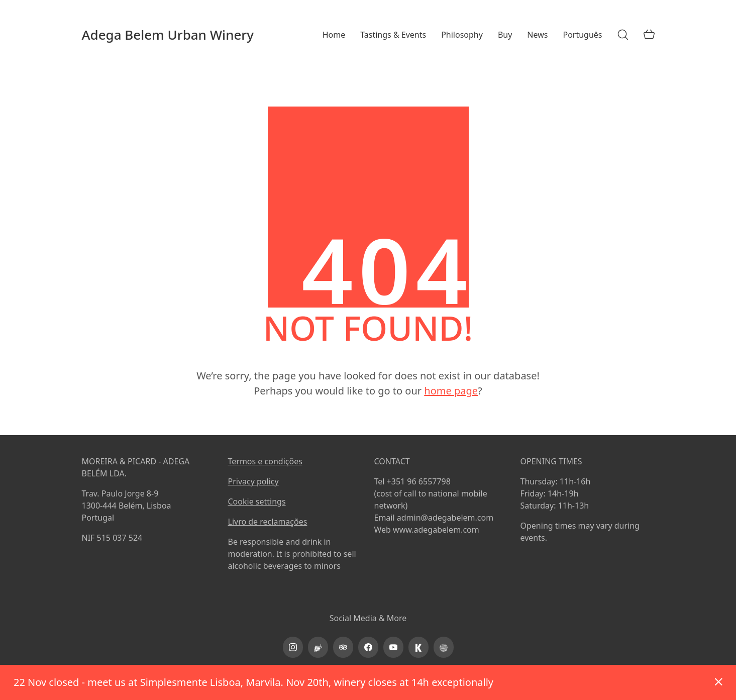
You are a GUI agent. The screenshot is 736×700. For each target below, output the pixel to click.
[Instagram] (293, 647)
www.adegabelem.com (436, 530)
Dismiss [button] (718, 682)
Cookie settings (257, 502)
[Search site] (623, 35)
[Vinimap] (318, 647)
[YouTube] (393, 647)
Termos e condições (265, 461)
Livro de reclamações (268, 522)
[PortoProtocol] (444, 647)
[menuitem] (582, 35)
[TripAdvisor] (343, 647)
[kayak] (418, 647)
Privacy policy (253, 481)
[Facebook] (368, 647)
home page (451, 391)
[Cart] (649, 35)
